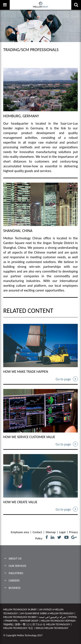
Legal (62, 532)
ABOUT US (15, 559)
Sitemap (51, 532)
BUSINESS (15, 588)
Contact (37, 532)
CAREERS (14, 581)
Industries (16, 573)
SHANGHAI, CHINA (18, 231)
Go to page (67, 379)
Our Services (17, 566)
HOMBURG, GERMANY (21, 116)
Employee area (20, 532)
